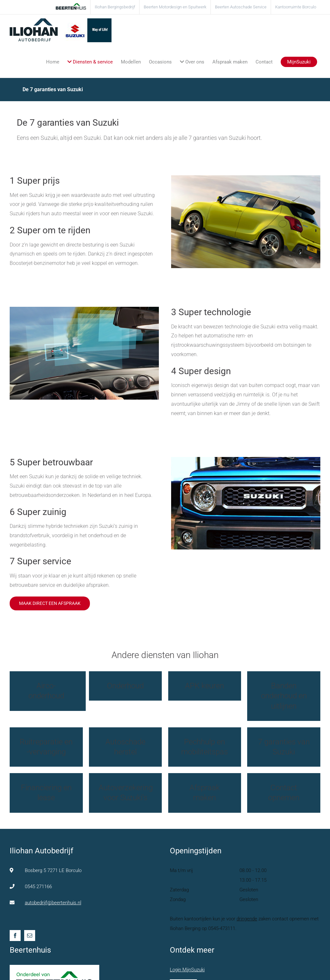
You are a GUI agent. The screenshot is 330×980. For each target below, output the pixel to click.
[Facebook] (15, 936)
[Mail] (30, 936)
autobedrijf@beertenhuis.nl (53, 903)
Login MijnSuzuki (187, 970)
